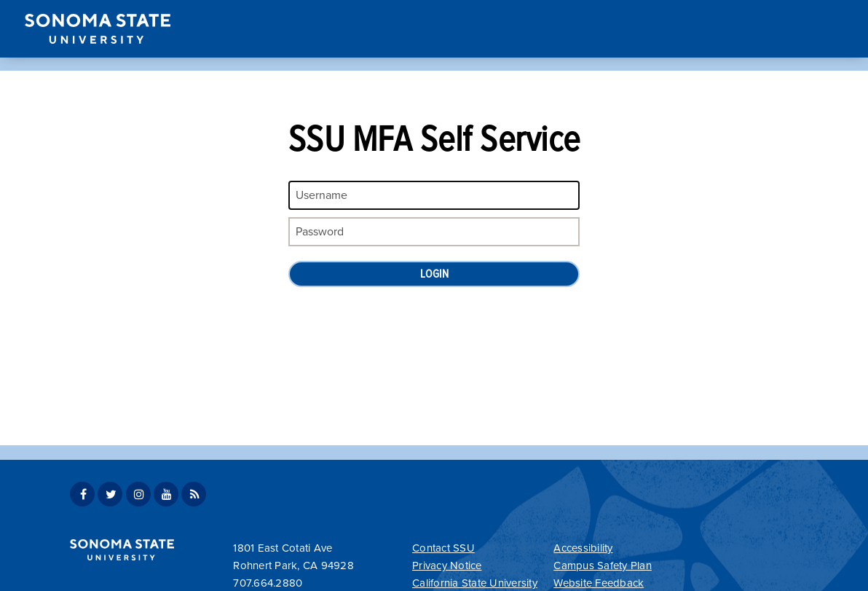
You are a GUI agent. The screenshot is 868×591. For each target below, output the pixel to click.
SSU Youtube (166, 494)
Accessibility (583, 548)
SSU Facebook (82, 494)
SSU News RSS (194, 494)
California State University (475, 583)
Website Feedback (599, 583)
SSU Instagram (138, 494)
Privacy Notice (447, 565)
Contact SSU (443, 548)
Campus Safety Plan (603, 565)
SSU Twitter (110, 494)
